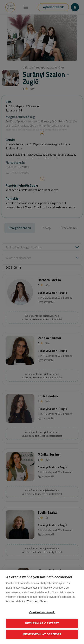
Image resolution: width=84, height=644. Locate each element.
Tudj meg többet (37, 601)
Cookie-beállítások (42, 612)
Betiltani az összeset (42, 623)
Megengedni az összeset (42, 634)
